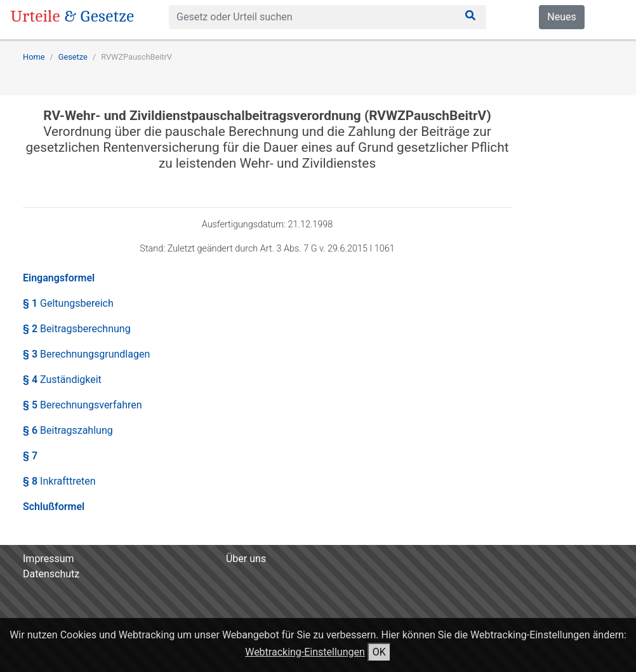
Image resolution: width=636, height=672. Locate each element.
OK (379, 652)
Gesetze (73, 57)
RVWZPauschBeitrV (136, 57)
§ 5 (83, 405)
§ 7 (30, 456)
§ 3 (86, 354)
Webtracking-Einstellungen (305, 652)
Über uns (246, 559)
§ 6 (68, 430)
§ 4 (62, 380)
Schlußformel (54, 507)
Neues (561, 17)
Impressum (49, 559)
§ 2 (77, 329)
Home (34, 57)
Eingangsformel (59, 278)
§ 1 (68, 303)
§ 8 (59, 481)
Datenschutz (51, 574)
